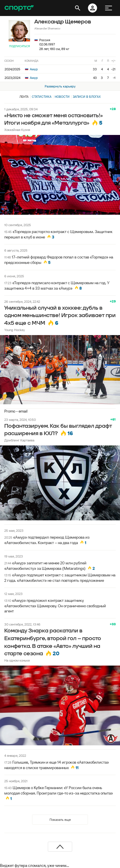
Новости (62, 97)
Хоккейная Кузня (17, 130)
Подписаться (19, 46)
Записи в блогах (87, 97)
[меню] (109, 8)
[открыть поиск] (78, 8)
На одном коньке (17, 660)
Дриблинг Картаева (19, 440)
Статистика (42, 97)
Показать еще (60, 820)
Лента (24, 97)
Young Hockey (15, 330)
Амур (31, 69)
